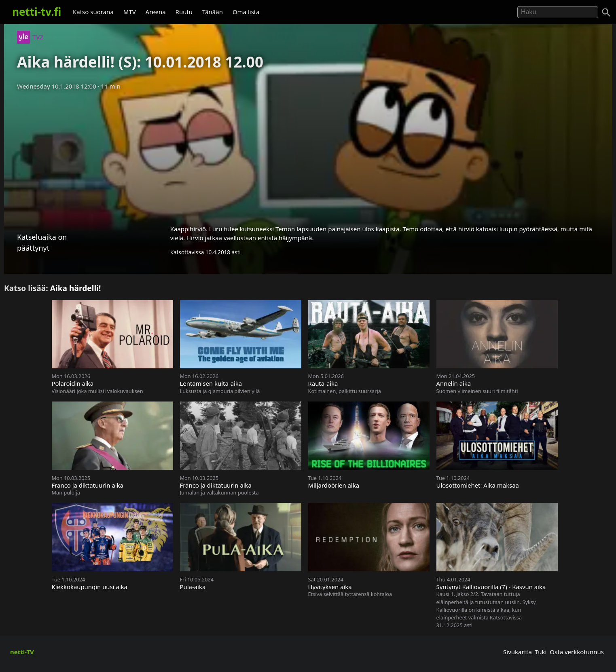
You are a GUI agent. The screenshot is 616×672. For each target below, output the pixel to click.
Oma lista (246, 12)
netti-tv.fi (37, 12)
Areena (156, 12)
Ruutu (184, 12)
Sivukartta (518, 652)
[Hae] (558, 12)
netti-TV (22, 652)
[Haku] (606, 13)
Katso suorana (93, 12)
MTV (130, 12)
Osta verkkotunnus (577, 652)
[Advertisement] (308, 155)
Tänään (213, 12)
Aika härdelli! (76, 288)
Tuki (541, 652)
